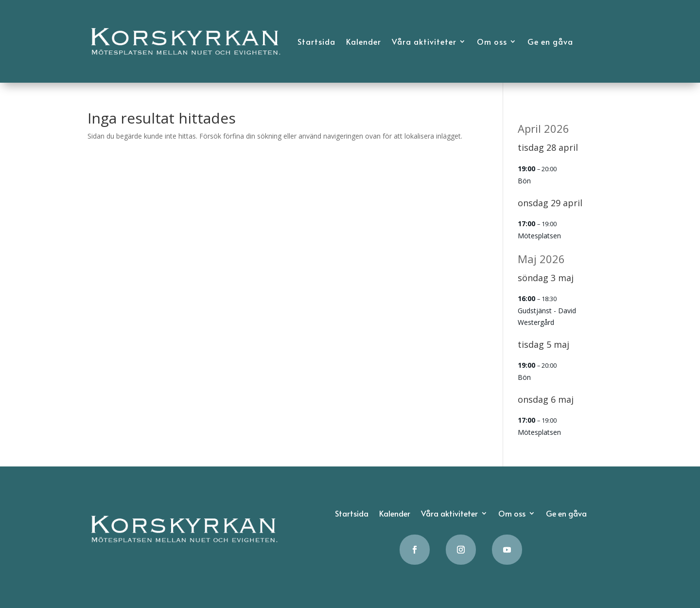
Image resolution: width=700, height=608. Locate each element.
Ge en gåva (550, 41)
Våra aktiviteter (424, 41)
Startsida (316, 41)
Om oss (492, 41)
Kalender (364, 41)
